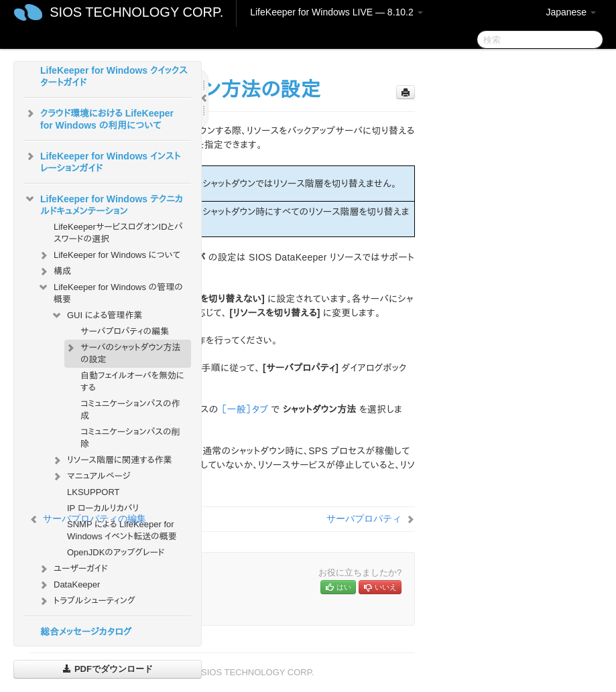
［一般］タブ (245, 409)
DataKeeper (69, 585)
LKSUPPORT (94, 492)
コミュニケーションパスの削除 (130, 438)
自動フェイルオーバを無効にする (132, 382)
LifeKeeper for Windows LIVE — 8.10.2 (336, 12)
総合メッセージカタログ (86, 632)
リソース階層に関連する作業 (111, 460)
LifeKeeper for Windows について (109, 255)
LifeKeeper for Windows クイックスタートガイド (114, 76)
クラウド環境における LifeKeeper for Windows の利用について (99, 118)
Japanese (571, 12)
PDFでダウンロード (108, 669)
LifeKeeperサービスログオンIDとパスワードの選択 (118, 233)
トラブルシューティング (86, 601)
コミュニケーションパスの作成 (130, 410)
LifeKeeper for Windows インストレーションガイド (102, 161)
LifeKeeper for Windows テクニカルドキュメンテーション (104, 204)
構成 (54, 271)
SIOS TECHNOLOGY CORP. (136, 12)
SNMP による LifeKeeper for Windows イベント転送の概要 (122, 530)
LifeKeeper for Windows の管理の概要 (110, 292)
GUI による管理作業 (97, 316)
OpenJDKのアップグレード (116, 552)
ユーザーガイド (73, 569)
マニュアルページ (90, 476)
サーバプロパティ (364, 518)
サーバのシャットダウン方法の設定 (123, 352)
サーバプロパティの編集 (125, 331)
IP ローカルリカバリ (103, 508)
